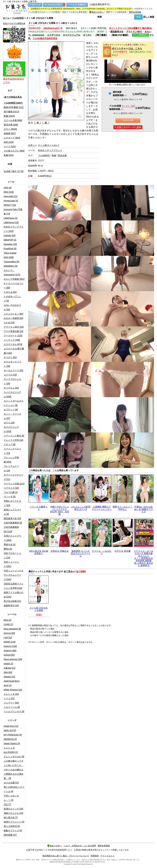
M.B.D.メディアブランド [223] (14, 229)
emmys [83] (9, 633)
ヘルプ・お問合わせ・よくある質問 (80, 846)
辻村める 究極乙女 (60, 551)
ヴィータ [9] (10, 497)
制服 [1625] (9, 116)
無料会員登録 (135, 12)
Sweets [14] (9, 677)
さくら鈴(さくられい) (49, 145)
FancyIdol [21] (11, 196)
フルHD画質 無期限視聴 (122, 107)
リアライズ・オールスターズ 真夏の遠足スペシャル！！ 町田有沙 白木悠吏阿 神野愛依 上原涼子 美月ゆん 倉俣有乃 (144, 558)
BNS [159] (9, 192)
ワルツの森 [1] (11, 492)
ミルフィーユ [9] (12, 707)
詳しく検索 (149, 17)
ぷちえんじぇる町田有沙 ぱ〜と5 (81, 508)
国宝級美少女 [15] (12, 518)
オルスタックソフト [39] (12, 364)
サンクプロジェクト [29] (12, 381)
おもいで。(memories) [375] (12, 272)
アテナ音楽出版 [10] (13, 331)
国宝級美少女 (117, 32)
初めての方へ (97, 12)
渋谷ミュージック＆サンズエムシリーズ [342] (14, 575)
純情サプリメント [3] (14, 822)
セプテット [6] (11, 410)
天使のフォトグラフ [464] (12, 538)
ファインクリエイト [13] (12, 451)
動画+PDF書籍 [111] (14, 107)
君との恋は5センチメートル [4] (14, 789)
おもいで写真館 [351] (14, 279)
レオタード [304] (12, 138)
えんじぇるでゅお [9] (14, 757)
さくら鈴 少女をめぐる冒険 (39, 609)
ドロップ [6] (10, 444)
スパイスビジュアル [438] (12, 394)
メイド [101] (10, 146)
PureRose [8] (10, 249)
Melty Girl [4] (10, 730)
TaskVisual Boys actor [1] (12, 683)
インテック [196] (12, 340)
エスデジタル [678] (13, 344)
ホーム (6, 18)
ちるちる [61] (10, 292)
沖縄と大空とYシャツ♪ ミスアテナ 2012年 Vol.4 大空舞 (60, 510)
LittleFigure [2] (11, 218)
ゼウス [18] (9, 423)
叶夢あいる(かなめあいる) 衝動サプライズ (144, 509)
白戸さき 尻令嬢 (123, 551)
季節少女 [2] (10, 545)
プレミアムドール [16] (11, 468)
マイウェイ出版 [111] (14, 484)
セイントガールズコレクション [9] (14, 403)
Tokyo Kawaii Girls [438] (10, 255)
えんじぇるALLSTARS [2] (11, 750)
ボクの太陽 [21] (11, 783)
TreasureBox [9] (11, 262)
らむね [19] (9, 323)
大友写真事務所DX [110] (11, 529)
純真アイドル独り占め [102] (14, 595)
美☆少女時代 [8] (12, 826)
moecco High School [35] (10, 653)
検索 (100, 17)
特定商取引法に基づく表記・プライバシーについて (66, 856)
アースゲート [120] (13, 336)
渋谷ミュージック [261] (11, 564)
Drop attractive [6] (12, 629)
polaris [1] (8, 664)
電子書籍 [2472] (11, 112)
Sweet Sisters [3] (12, 743)
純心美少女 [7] (11, 817)
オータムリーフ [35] (13, 370)
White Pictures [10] (13, 690)
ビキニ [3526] (10, 129)
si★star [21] (10, 668)
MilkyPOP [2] (10, 240)
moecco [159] (10, 646)
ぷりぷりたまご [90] (13, 314)
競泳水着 (62, 155)
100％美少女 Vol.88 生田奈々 (39, 552)
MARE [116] (10, 642)
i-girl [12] (8, 637)
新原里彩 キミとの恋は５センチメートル (81, 553)
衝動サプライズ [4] (13, 831)
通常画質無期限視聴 (120, 94)
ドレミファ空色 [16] (13, 440)
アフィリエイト (107, 856)
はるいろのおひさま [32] (12, 307)
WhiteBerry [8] (11, 266)
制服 (54, 155)
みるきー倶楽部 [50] (13, 318)
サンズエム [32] (11, 388)
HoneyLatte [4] (11, 201)
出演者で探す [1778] (14, 171)
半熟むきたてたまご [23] (12, 503)
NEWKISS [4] (10, 739)
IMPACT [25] (10, 205)
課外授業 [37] (10, 835)
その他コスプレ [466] (14, 151)
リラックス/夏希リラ (39, 508)
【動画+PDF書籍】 (120, 35)
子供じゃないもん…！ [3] (11, 798)
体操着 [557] (10, 133)
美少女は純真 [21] (12, 601)
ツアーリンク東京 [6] (14, 436)
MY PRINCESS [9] (13, 735)
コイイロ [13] (10, 375)
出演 (32, 145)
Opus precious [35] (13, 659)
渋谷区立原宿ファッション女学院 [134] (14, 586)
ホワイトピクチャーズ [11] (14, 477)
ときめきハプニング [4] (12, 299)
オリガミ (87, 35)
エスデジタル (54, 35)
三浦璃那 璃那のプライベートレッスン (102, 508)
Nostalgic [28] (10, 244)
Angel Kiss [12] (11, 726)
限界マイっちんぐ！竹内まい (123, 508)
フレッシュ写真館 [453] (11, 460)
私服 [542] (9, 155)
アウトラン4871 (134, 32)
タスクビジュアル (72, 35)
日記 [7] (7, 804)
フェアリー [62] (11, 703)
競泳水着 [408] (11, 125)
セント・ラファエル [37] (12, 416)
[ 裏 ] (46, 123)
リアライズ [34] (11, 488)
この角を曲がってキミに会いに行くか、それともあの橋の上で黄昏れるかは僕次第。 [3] (14, 770)
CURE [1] (8, 624)
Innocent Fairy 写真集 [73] (13, 212)
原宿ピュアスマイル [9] (12, 512)
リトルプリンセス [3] (14, 711)
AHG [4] (8, 188)
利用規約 (95, 856)
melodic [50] (10, 235)
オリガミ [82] (10, 357)
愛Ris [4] (8, 549)
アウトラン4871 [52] (14, 327)
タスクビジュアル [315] (11, 429)
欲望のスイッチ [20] (13, 809)
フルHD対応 (18, 18)
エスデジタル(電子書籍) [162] (14, 351)
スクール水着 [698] (13, 120)
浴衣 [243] (9, 142)
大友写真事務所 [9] (13, 523)
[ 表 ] (38, 123)
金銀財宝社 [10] (11, 605)
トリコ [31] (9, 698)
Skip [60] (8, 672)
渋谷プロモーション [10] (12, 555)
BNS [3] (7, 620)
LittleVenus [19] (11, 222)
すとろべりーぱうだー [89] (14, 286)
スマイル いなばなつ (102, 552)
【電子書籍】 (101, 35)
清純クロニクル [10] (13, 813)
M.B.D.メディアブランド (50, 150)
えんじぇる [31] (11, 694)
